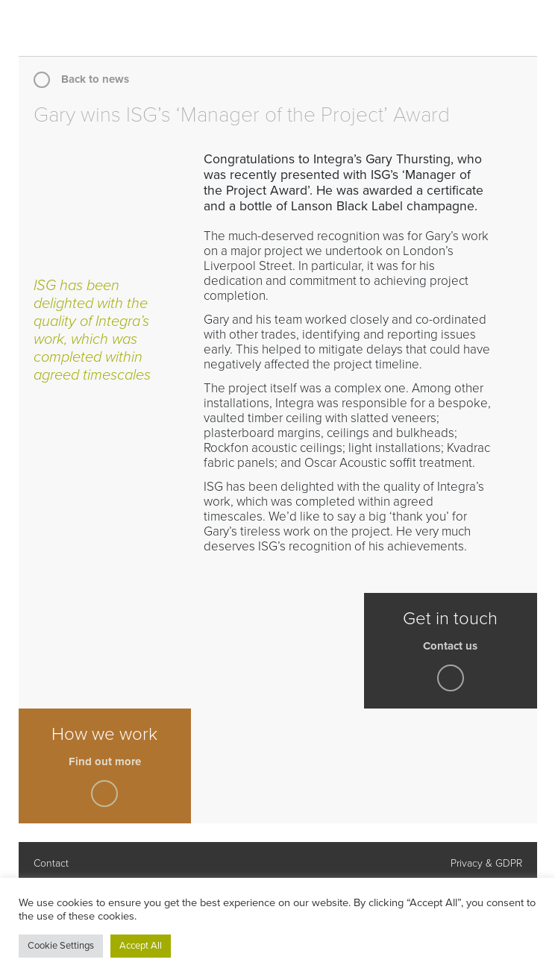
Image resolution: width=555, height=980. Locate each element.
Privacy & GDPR (486, 863)
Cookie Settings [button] (61, 946)
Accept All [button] (141, 946)
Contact (51, 863)
